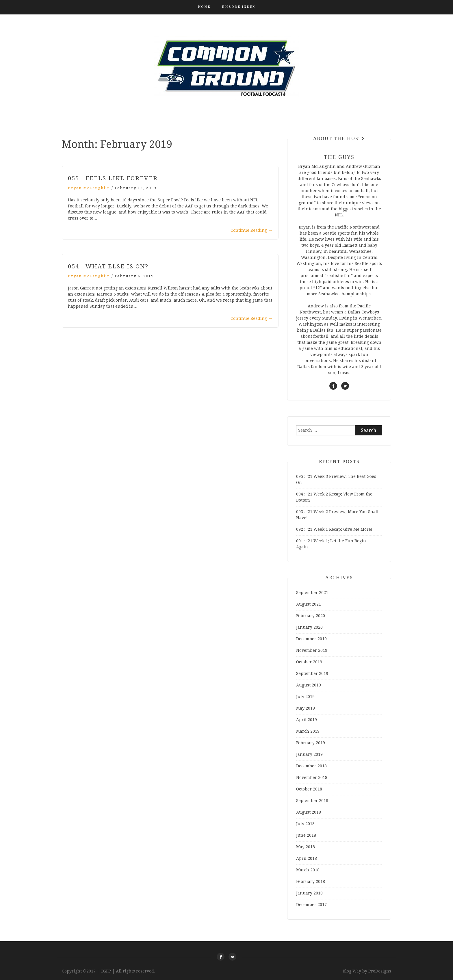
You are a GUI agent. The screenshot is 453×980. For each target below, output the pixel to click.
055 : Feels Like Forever (113, 178)
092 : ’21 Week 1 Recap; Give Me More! (334, 529)
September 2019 (312, 673)
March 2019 (308, 731)
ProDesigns (380, 971)
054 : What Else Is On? (108, 266)
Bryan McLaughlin (89, 188)
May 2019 (306, 708)
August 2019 (309, 685)
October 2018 (309, 789)
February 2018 (311, 881)
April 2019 (307, 720)
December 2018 (311, 766)
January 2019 (309, 754)
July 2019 (305, 697)
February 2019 (311, 743)
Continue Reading (251, 230)
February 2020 (311, 616)
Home (204, 7)
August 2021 (309, 604)
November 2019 (312, 650)
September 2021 (312, 593)
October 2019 (309, 662)
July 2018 (305, 824)
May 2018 (306, 847)
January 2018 (309, 893)
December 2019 (311, 639)
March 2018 (308, 870)
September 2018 (312, 801)
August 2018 (309, 812)
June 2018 (306, 835)
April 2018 (307, 858)
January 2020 (309, 627)
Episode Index (238, 7)
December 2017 (311, 905)
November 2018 (312, 777)
